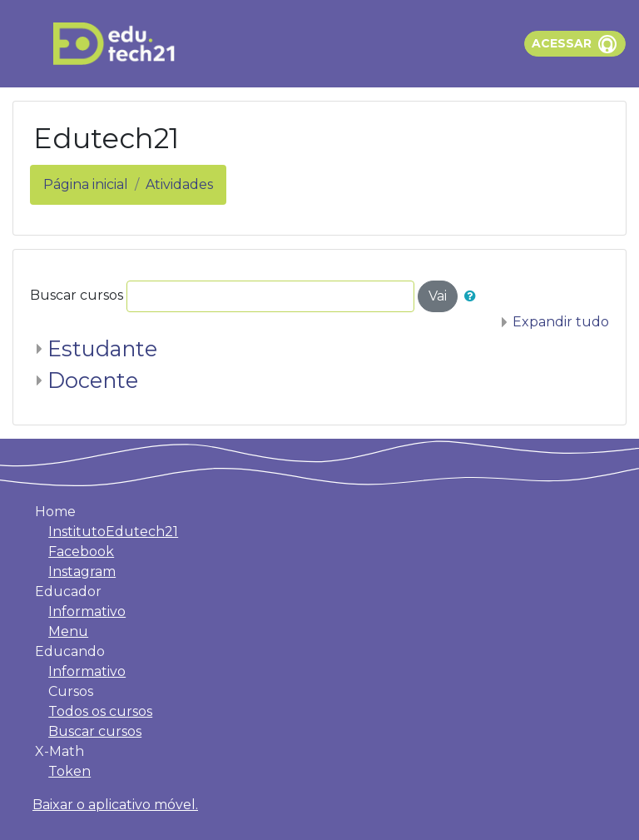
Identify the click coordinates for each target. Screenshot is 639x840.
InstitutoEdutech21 (113, 532)
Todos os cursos (100, 711)
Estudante (102, 348)
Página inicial (86, 184)
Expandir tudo (561, 322)
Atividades (179, 184)
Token (69, 771)
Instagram (82, 572)
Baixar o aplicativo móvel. (115, 805)
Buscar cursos (77, 295)
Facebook (81, 552)
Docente (93, 380)
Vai (438, 296)
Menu (68, 631)
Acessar (562, 43)
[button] (473, 296)
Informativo (87, 611)
